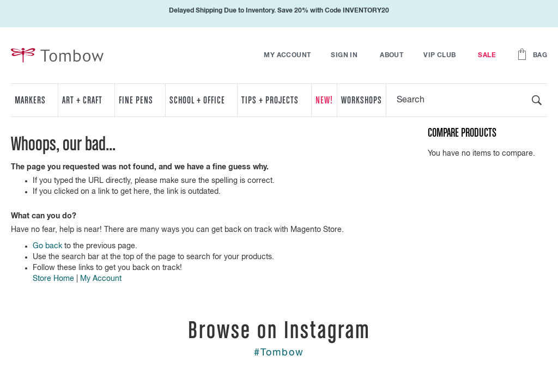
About (392, 56)
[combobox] (467, 100)
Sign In (344, 56)
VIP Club (439, 56)
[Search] (537, 100)
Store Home (53, 279)
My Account (287, 56)
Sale (487, 56)
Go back (47, 246)
